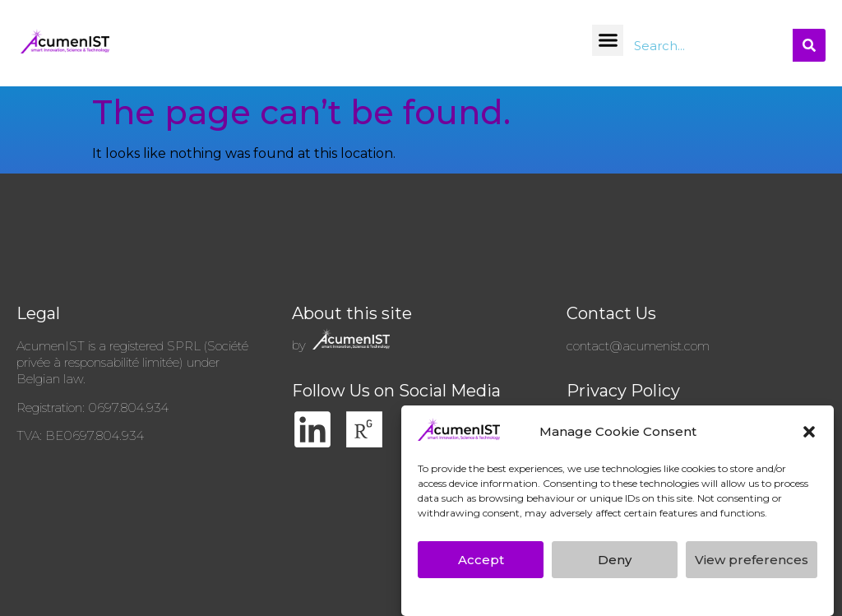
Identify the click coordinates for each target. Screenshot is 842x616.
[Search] (809, 45)
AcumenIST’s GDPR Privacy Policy (527, 595)
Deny (615, 560)
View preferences (752, 560)
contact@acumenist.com (638, 346)
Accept (481, 560)
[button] (809, 432)
